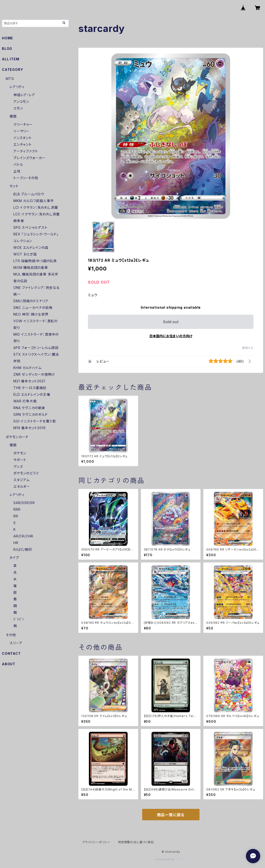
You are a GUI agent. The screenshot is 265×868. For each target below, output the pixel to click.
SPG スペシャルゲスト (30, 227)
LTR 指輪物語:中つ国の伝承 (35, 261)
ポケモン (20, 453)
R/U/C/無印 (23, 549)
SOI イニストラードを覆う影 (35, 421)
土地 (17, 171)
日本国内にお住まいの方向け (171, 336)
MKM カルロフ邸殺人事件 (34, 201)
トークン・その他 (26, 178)
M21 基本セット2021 (29, 381)
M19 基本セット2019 (29, 428)
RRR (17, 509)
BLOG (7, 49)
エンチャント (23, 144)
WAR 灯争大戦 (25, 401)
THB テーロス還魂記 (30, 388)
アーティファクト (26, 151)
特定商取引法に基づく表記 (136, 842)
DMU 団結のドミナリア (31, 301)
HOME (8, 38)
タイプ (14, 558)
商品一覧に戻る (171, 815)
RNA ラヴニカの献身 (29, 408)
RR (16, 516)
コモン (18, 108)
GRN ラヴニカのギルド (31, 414)
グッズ (18, 466)
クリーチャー (23, 124)
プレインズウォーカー (30, 158)
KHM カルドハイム (27, 368)
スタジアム (22, 480)
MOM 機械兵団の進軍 (31, 268)
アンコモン (21, 101)
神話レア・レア (24, 95)
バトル (18, 164)
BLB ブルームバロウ (29, 194)
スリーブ (16, 643)
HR (16, 543)
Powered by (171, 859)
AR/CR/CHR (23, 536)
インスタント (23, 138)
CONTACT (11, 653)
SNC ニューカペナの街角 (33, 308)
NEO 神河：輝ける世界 (31, 314)
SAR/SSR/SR (24, 503)
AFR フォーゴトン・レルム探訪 (36, 348)
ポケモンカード (17, 437)
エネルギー (22, 486)
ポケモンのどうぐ (26, 473)
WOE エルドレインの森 (31, 247)
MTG (10, 79)
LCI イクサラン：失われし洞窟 (36, 207)
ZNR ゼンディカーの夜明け (34, 374)
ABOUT (9, 664)
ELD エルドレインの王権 (32, 394)
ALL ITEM (11, 59)
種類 (13, 116)
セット (14, 186)
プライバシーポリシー (96, 842)
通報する (248, 348)
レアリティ (17, 87)
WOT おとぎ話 (25, 254)
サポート (20, 460)
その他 (11, 635)
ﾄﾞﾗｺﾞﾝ (19, 619)
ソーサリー (22, 131)
